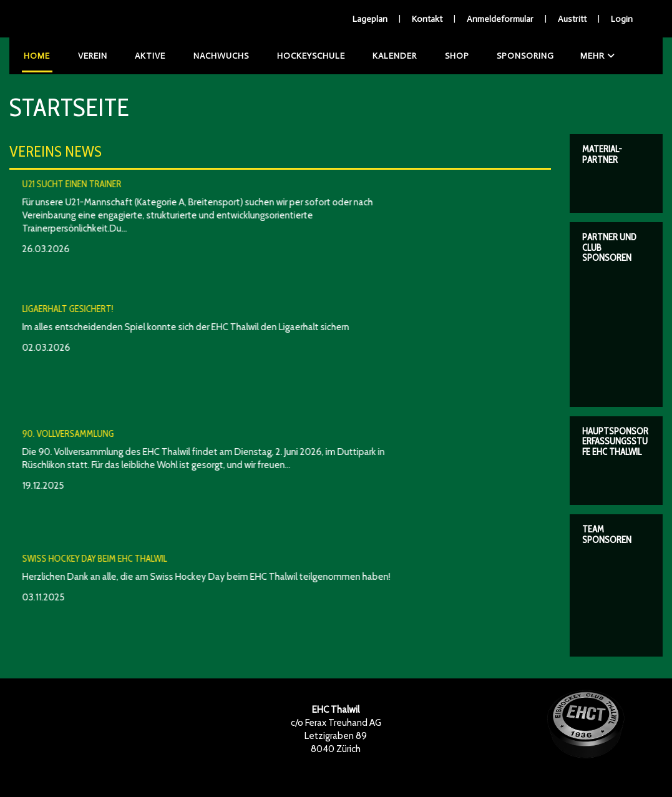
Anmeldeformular (500, 19)
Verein (87, 56)
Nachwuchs (209, 56)
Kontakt (427, 19)
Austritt (572, 19)
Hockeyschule (296, 56)
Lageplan (370, 19)
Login (622, 19)
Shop (436, 56)
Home (35, 56)
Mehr (573, 56)
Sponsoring (502, 56)
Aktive (141, 56)
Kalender (377, 56)
